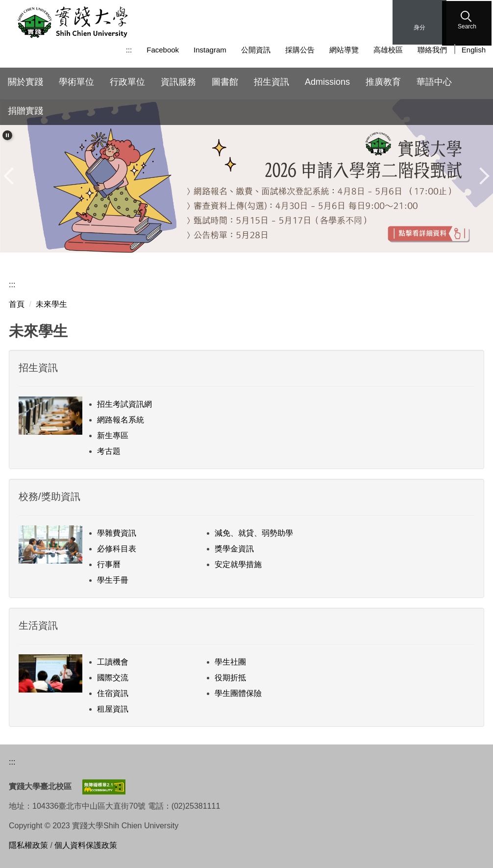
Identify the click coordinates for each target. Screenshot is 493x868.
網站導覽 (344, 50)
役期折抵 (230, 678)
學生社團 (230, 662)
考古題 (109, 451)
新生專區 (113, 435)
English (474, 50)
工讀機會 (113, 662)
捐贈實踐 (25, 111)
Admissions (327, 82)
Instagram (210, 50)
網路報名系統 (121, 420)
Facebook (163, 50)
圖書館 (225, 82)
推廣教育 (383, 82)
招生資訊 (271, 82)
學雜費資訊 (117, 533)
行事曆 (109, 564)
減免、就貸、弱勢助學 (254, 533)
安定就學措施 (238, 564)
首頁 (17, 304)
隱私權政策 (28, 845)
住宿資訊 (113, 693)
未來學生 (51, 304)
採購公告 (300, 50)
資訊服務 (178, 82)
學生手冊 (113, 580)
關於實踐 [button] (25, 82)
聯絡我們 (432, 50)
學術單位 (76, 82)
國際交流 (113, 678)
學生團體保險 (238, 693)
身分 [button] (419, 27)
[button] (468, 22)
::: (129, 50)
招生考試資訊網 (124, 404)
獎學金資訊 (234, 549)
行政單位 (127, 82)
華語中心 (434, 82)
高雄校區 (388, 50)
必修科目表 (117, 549)
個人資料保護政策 (86, 845)
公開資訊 (256, 50)
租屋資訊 (113, 709)
